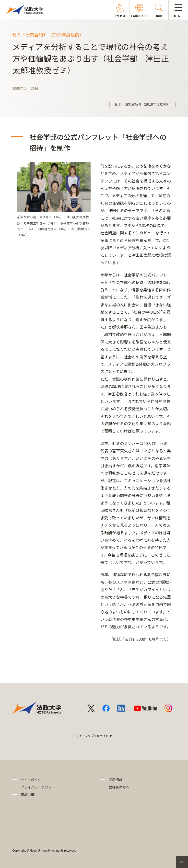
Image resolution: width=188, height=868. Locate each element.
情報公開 (28, 795)
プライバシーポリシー (38, 787)
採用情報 (116, 780)
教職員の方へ (119, 787)
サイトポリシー (33, 780)
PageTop (182, 862)
